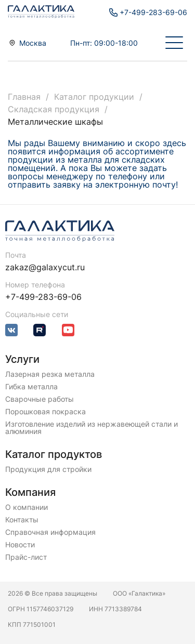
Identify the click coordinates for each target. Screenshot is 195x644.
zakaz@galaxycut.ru (45, 267)
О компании (27, 507)
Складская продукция (54, 109)
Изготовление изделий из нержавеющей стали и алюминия (92, 428)
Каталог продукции (94, 97)
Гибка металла (31, 387)
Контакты (22, 520)
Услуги (22, 359)
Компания (30, 492)
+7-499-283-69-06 (43, 297)
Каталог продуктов (54, 454)
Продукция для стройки (48, 469)
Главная (24, 97)
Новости (20, 545)
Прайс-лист (26, 557)
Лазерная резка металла (50, 374)
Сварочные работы (40, 399)
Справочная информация (50, 532)
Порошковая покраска (45, 412)
